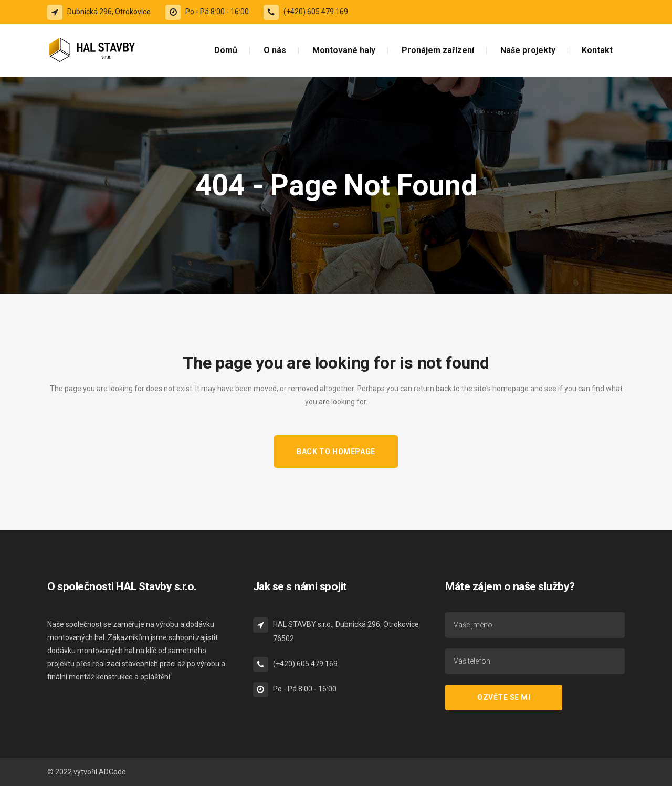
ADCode (112, 772)
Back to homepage (336, 452)
